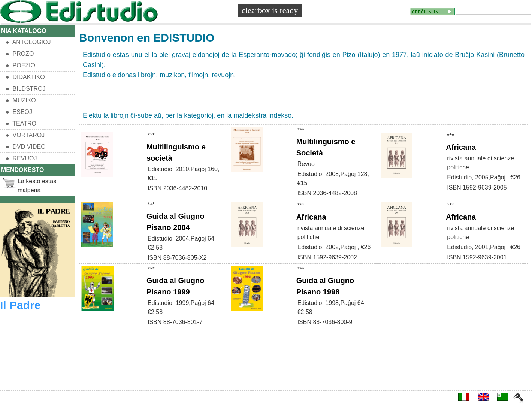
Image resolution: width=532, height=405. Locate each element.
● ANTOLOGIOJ (28, 42)
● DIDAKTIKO (25, 77)
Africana (461, 147)
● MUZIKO (21, 100)
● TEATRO (21, 123)
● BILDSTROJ (26, 89)
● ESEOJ (19, 112)
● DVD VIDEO (26, 147)
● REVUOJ (21, 158)
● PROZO (20, 54)
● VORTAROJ (25, 135)
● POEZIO (20, 65)
